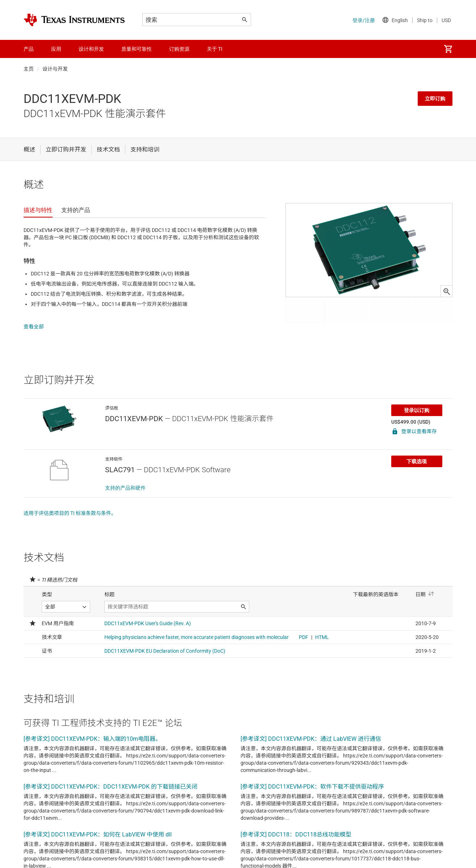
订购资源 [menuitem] (179, 49)
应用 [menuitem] (56, 49)
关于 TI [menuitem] (215, 49)
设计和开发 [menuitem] (91, 49)
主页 (29, 69)
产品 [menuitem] (29, 49)
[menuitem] (448, 49)
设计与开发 (55, 69)
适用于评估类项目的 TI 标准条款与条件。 (70, 506)
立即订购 (435, 99)
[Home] (74, 20)
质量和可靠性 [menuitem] (137, 49)
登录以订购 (417, 403)
